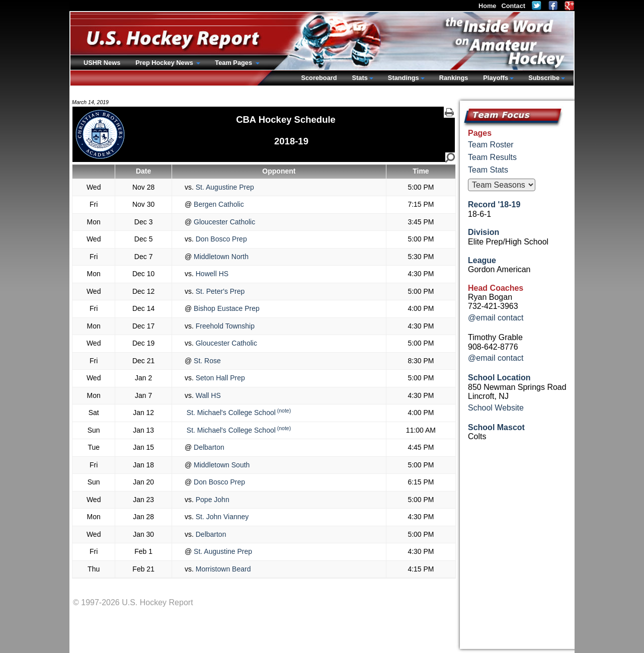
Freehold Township (224, 326)
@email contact (496, 318)
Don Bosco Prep (220, 239)
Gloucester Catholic (223, 222)
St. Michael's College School (230, 413)
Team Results (492, 157)
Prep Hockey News (165, 63)
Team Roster (491, 145)
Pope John (212, 500)
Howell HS (211, 274)
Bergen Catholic (218, 204)
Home (488, 6)
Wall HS (207, 395)
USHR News (102, 63)
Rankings (454, 78)
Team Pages (234, 63)
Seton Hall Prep (219, 378)
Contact (513, 6)
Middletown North (220, 257)
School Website (496, 408)
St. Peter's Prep (219, 291)
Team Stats (488, 170)
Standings (404, 78)
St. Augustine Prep (224, 187)
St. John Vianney (221, 517)
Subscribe (544, 78)
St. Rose (206, 361)
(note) (284, 411)
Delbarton (208, 447)
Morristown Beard (222, 569)
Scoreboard (319, 78)
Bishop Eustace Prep (226, 308)
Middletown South (221, 465)
